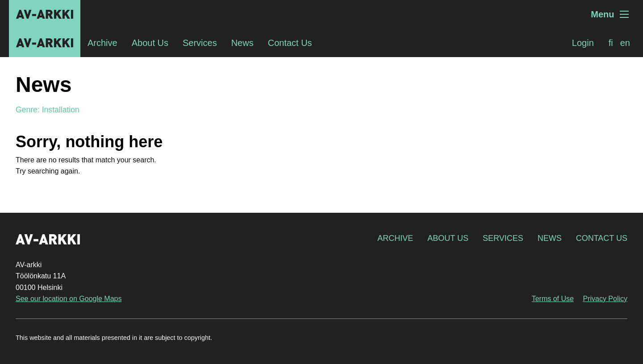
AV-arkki (45, 14)
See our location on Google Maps (69, 299)
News (242, 43)
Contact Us (290, 43)
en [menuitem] (625, 43)
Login (583, 43)
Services (200, 43)
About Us (150, 43)
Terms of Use (553, 299)
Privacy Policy (605, 299)
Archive (102, 43)
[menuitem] (611, 43)
